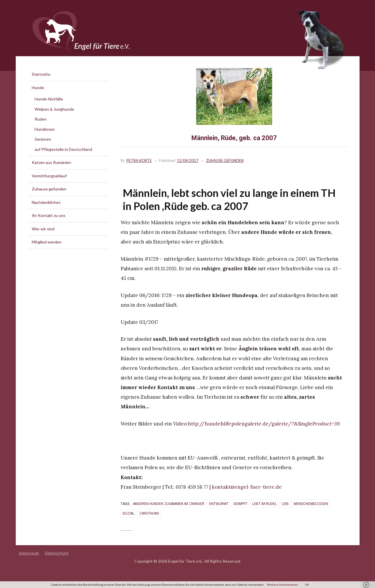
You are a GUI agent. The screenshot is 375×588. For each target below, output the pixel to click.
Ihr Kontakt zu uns (49, 215)
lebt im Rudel (265, 504)
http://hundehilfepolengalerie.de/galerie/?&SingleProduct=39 (264, 424)
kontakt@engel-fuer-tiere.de (247, 487)
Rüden (41, 119)
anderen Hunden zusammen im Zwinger (169, 504)
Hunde (38, 88)
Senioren (43, 139)
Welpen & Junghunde (54, 109)
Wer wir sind (43, 229)
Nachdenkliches (46, 202)
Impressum (29, 553)
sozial (128, 513)
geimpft (240, 504)
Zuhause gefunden (225, 160)
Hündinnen (45, 129)
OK (307, 585)
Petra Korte (139, 160)
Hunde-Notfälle (49, 99)
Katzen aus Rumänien (51, 162)
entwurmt (219, 504)
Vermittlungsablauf (49, 176)
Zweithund (149, 513)
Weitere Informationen (282, 585)
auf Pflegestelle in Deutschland (63, 149)
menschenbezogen (311, 504)
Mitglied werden (47, 242)
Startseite (41, 74)
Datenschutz (57, 553)
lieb (285, 504)
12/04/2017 (188, 160)
